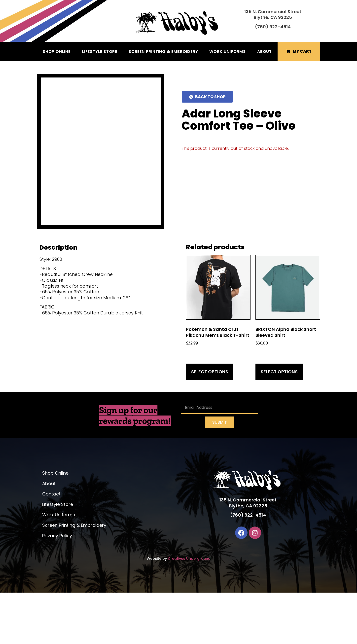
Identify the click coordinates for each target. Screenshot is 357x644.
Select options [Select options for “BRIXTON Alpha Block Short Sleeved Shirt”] (279, 423)
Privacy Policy (57, 587)
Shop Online (57, 52)
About (265, 52)
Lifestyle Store (100, 52)
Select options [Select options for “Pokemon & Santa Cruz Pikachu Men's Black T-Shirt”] (210, 423)
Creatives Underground (189, 610)
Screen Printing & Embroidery (163, 52)
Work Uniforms (227, 52)
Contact (51, 545)
